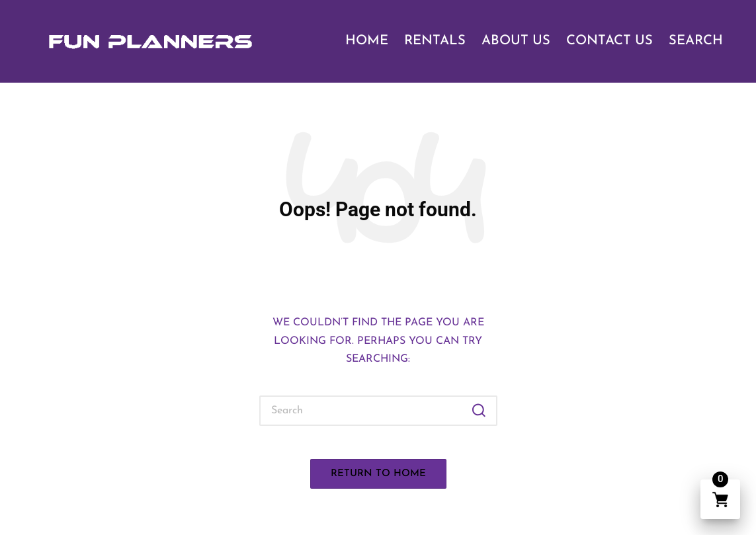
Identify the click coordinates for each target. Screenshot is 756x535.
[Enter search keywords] (378, 411)
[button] (479, 411)
